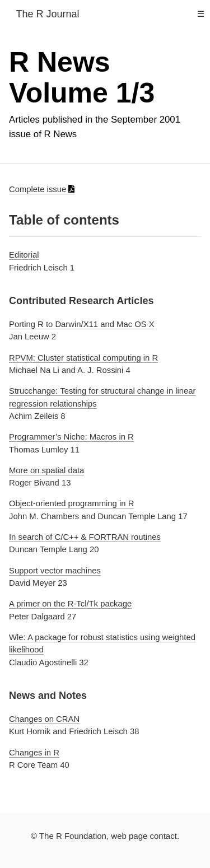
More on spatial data (46, 470)
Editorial (24, 255)
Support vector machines (55, 571)
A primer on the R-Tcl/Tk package (70, 604)
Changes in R (34, 753)
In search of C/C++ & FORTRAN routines (85, 537)
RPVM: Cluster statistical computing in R (83, 357)
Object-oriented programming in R (71, 503)
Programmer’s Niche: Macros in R (71, 437)
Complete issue (42, 189)
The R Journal (47, 14)
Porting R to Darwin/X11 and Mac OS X (82, 324)
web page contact (144, 836)
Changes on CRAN (44, 719)
